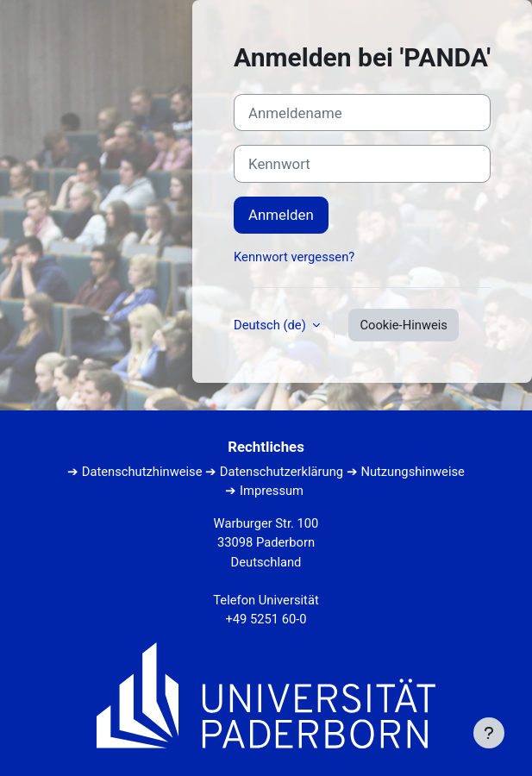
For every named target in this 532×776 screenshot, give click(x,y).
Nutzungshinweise (413, 472)
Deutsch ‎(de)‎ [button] (271, 325)
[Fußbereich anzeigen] (489, 733)
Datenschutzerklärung (282, 472)
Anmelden (281, 215)
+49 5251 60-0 (266, 619)
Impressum (272, 491)
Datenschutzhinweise (142, 472)
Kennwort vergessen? (294, 257)
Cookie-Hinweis (404, 325)
